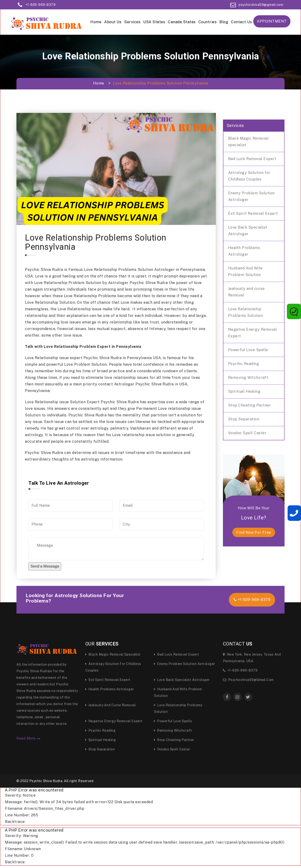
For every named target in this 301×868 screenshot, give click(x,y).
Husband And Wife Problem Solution (245, 271)
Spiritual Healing (244, 391)
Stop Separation (244, 419)
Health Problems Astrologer (244, 251)
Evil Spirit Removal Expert (253, 213)
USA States (154, 22)
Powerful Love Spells (248, 350)
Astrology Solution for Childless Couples (249, 176)
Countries (208, 22)
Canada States (182, 22)
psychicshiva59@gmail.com (261, 5)
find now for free (254, 532)
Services (132, 22)
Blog (224, 22)
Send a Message (45, 566)
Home (96, 22)
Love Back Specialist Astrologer (248, 231)
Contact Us (241, 22)
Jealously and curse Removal (246, 292)
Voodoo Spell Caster (247, 433)
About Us (113, 22)
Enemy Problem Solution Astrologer (251, 196)
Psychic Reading (244, 364)
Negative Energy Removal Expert (253, 333)
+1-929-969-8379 (41, 5)
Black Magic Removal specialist (248, 142)
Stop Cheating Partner (250, 405)
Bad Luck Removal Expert (252, 159)
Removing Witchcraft (248, 378)
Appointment (272, 21)
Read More (29, 738)
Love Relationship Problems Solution (246, 312)
